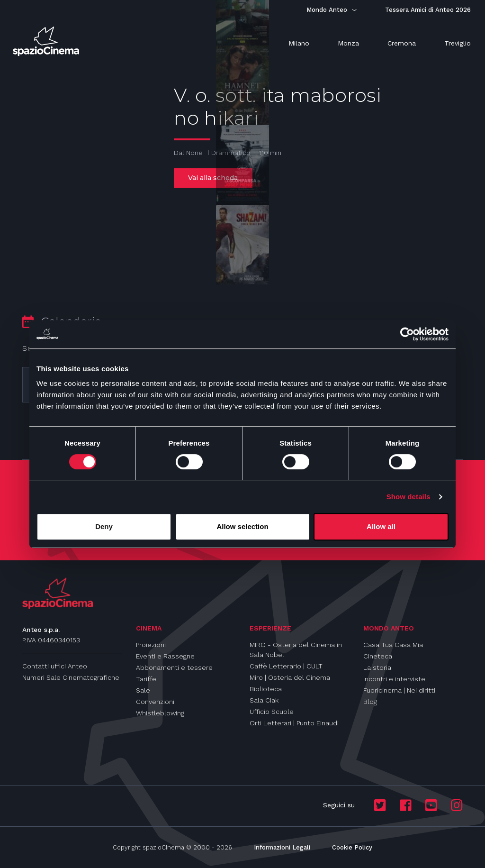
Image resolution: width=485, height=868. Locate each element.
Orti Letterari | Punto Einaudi (294, 723)
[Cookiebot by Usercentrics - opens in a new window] (407, 334)
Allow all (381, 526)
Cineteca (378, 656)
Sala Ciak (264, 700)
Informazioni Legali (282, 847)
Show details (409, 497)
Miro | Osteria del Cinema (290, 677)
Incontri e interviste (394, 679)
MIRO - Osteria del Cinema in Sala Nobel (296, 650)
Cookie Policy (352, 847)
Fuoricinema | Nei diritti (399, 690)
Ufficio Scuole (272, 712)
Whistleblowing (160, 713)
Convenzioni (155, 702)
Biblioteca (266, 689)
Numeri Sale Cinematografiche (71, 677)
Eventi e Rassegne (165, 656)
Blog (370, 702)
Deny (104, 526)
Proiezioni (151, 645)
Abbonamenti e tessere (174, 667)
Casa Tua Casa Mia (393, 645)
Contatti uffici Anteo (55, 666)
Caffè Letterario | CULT (286, 666)
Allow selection (242, 526)
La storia (377, 667)
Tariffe (146, 679)
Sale (143, 690)
